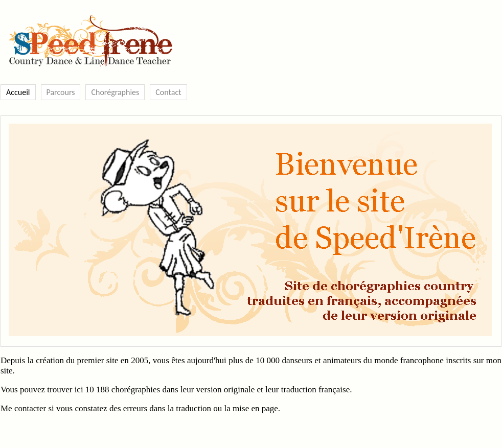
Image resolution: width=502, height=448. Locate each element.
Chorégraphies (115, 92)
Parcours (61, 92)
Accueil (18, 92)
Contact (168, 92)
